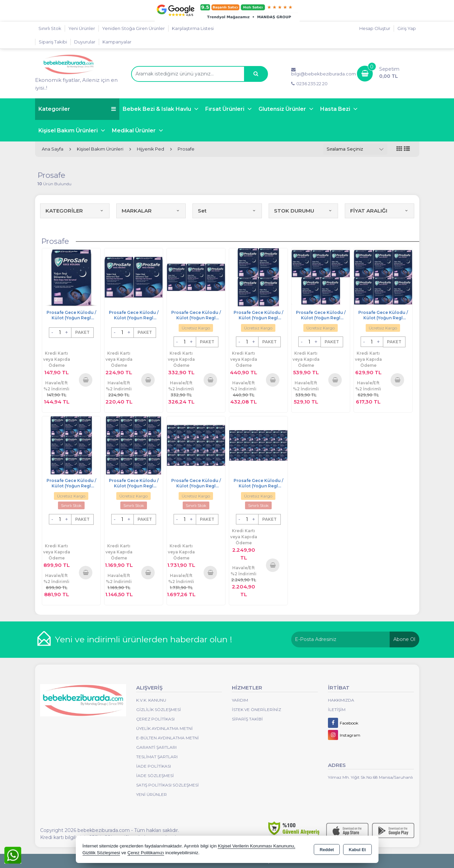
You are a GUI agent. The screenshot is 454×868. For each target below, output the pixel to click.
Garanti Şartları (156, 747)
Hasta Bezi (336, 109)
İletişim (337, 710)
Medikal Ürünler (134, 131)
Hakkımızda (341, 700)
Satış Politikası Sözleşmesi (168, 785)
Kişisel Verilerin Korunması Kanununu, (256, 846)
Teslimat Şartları (157, 757)
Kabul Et (357, 850)
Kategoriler (77, 109)
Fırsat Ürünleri (225, 109)
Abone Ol (404, 639)
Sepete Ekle (86, 380)
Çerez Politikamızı (146, 853)
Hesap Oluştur (375, 28)
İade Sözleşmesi (155, 776)
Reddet (327, 850)
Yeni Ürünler (152, 794)
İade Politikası (154, 766)
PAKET (82, 332)
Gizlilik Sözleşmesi (159, 710)
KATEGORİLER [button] (75, 211)
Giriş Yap (407, 28)
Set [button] (227, 211)
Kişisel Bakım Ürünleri (69, 131)
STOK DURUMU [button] (303, 211)
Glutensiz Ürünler (283, 109)
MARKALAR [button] (151, 211)
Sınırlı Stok (50, 28)
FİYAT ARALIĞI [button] (380, 211)
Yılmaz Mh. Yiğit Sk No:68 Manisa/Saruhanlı (370, 777)
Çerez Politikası (155, 719)
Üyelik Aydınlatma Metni (164, 728)
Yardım (240, 700)
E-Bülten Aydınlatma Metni (168, 738)
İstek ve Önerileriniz (256, 710)
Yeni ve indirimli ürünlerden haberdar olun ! (144, 639)
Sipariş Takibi (53, 42)
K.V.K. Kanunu (151, 700)
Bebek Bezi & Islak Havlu (158, 109)
